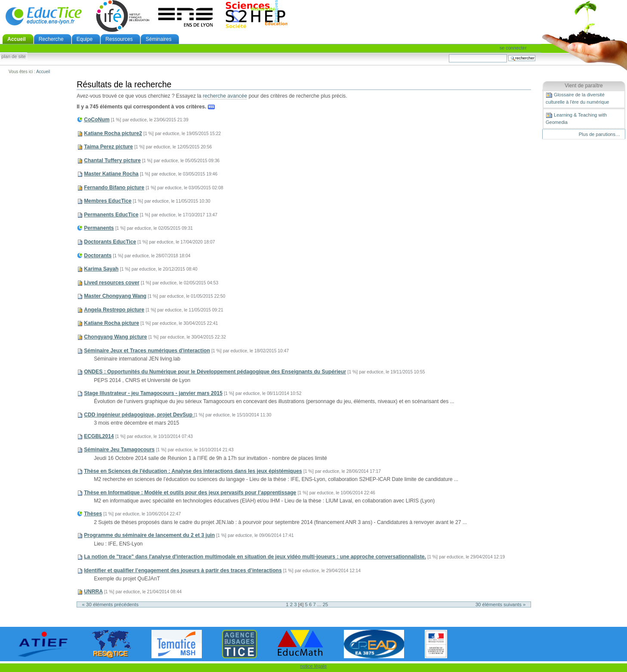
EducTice (43, 16)
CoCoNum (97, 120)
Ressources (119, 39)
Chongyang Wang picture (115, 337)
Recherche (51, 39)
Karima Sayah (101, 269)
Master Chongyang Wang (115, 296)
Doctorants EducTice (110, 242)
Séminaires (158, 39)
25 (326, 604)
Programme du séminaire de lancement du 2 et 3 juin (149, 535)
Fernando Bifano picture (114, 188)
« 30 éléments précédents (110, 604)
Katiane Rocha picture (111, 323)
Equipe (85, 39)
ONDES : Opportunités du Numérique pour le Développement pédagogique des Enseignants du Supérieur (215, 372)
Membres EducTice (108, 201)
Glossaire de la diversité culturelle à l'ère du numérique (577, 98)
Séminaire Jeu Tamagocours (119, 450)
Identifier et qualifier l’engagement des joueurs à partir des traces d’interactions (183, 570)
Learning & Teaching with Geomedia (576, 118)
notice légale (314, 666)
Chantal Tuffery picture (112, 160)
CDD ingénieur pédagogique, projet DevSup (139, 415)
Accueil (17, 39)
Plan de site (13, 57)
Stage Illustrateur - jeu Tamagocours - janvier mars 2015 (153, 393)
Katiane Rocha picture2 (113, 133)
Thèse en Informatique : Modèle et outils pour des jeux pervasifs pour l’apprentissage (190, 493)
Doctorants (98, 256)
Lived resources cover (112, 283)
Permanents (99, 228)
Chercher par (449, 54)
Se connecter (513, 48)
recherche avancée (225, 96)
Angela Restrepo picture (114, 310)
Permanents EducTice (111, 215)
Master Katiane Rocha (111, 174)
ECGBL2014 (99, 436)
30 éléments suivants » (501, 604)
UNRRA (93, 592)
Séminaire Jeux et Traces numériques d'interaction (147, 351)
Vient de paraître (584, 86)
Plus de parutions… (599, 134)
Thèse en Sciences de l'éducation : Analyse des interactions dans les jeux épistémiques (193, 471)
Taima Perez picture (108, 147)
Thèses (93, 514)
